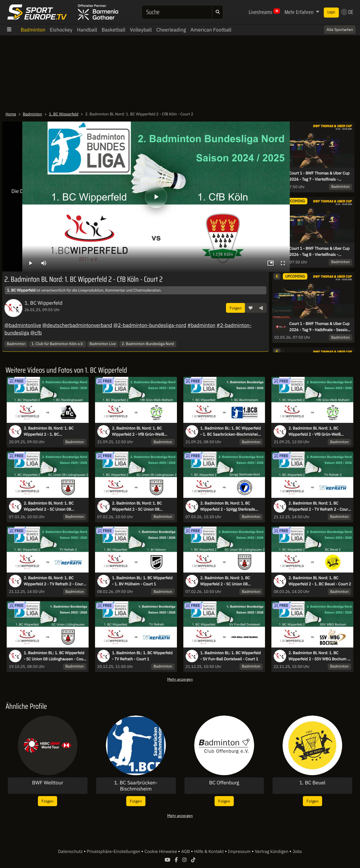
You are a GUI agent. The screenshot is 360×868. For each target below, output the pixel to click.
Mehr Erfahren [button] (300, 12)
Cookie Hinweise (161, 852)
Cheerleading (171, 30)
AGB (186, 852)
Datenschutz (71, 852)
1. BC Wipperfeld (64, 114)
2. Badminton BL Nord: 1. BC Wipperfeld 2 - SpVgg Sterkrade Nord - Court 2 (228, 506)
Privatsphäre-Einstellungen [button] (114, 852)
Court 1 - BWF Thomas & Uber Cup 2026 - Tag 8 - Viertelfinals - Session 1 (319, 252)
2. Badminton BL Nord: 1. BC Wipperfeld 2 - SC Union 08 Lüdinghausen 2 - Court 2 (49, 506)
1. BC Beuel (312, 783)
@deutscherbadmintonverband (77, 325)
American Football (211, 30)
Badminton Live (103, 344)
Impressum (240, 852)
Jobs (297, 852)
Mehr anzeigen (180, 679)
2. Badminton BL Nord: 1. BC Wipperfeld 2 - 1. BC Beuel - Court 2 (320, 581)
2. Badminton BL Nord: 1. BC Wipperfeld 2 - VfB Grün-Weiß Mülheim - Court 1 (314, 431)
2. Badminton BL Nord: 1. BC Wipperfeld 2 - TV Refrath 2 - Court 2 (54, 581)
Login (331, 12)
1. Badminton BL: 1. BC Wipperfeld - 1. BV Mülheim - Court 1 (142, 581)
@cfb (36, 333)
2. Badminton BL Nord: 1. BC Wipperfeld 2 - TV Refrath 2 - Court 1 (319, 506)
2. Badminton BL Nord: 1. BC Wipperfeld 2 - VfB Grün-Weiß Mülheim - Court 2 (138, 431)
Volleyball (141, 30)
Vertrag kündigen (272, 852)
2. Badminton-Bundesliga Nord (148, 344)
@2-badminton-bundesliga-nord (150, 325)
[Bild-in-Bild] (271, 263)
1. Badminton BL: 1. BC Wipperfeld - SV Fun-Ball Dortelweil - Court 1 (231, 656)
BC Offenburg (224, 783)
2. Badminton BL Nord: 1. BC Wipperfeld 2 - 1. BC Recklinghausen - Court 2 (49, 431)
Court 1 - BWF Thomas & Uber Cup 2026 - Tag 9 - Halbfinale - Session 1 (319, 327)
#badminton (201, 325)
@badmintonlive (23, 325)
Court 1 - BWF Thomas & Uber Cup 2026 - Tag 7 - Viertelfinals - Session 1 (319, 176)
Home (11, 114)
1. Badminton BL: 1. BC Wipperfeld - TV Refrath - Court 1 (142, 656)
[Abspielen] (156, 197)
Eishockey (61, 30)
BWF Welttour (48, 783)
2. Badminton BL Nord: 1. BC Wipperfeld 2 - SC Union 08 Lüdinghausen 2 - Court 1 (137, 506)
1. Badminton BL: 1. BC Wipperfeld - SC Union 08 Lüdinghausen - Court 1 (55, 656)
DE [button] (347, 12)
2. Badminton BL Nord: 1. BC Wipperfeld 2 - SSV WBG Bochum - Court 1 (319, 656)
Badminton (33, 30)
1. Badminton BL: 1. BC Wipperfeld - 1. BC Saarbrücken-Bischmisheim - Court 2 (231, 431)
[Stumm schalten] (44, 263)
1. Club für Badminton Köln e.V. (58, 344)
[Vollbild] (283, 263)
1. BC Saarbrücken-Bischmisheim (136, 786)
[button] (250, 308)
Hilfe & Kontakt (210, 852)
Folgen (236, 308)
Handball (87, 30)
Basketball (114, 30)
